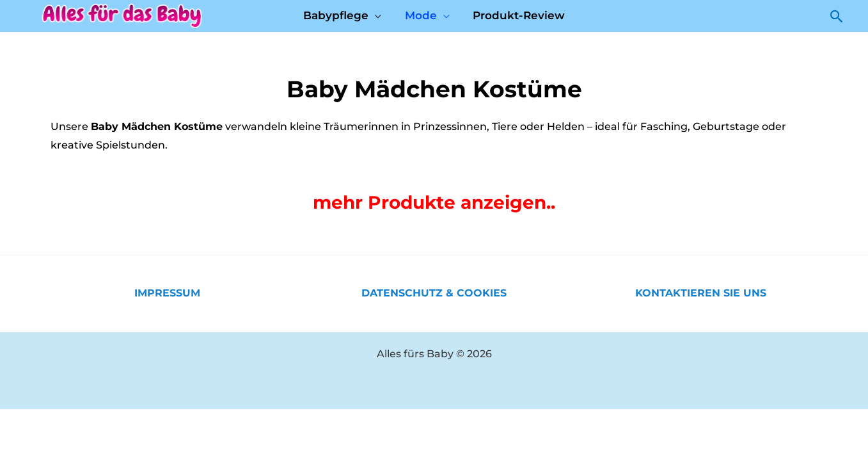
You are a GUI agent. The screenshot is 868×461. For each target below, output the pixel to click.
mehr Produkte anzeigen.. (434, 202)
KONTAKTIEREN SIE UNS (701, 293)
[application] (377, 15)
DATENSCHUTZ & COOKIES (434, 293)
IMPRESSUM (167, 293)
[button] (837, 16)
